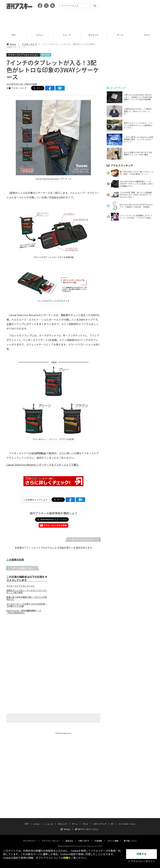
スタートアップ (100, 821)
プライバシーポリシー (51, 838)
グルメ (85, 821)
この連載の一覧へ (23, 568)
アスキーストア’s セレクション (23, 55)
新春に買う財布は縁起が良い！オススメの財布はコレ (27, 598)
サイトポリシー (30, 838)
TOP (13, 35)
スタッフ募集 (113, 838)
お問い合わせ (84, 838)
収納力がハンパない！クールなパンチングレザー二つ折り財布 (27, 592)
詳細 (66, 858)
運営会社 (69, 838)
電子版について (130, 838)
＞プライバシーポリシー (142, 861)
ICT (112, 821)
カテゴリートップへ (83, 540)
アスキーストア (29, 44)
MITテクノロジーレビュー (87, 826)
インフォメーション (127, 821)
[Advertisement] (80, 20)
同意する (142, 854)
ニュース (67, 35)
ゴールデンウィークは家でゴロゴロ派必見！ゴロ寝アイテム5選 (27, 605)
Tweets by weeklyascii (63, 733)
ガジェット (94, 35)
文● (9, 88)
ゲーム (120, 35)
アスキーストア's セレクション (21, 586)
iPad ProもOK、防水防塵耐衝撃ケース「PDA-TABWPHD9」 (24, 612)
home (11, 44)
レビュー (40, 35)
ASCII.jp (65, 826)
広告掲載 (98, 838)
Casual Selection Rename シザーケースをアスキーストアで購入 (42, 465)
